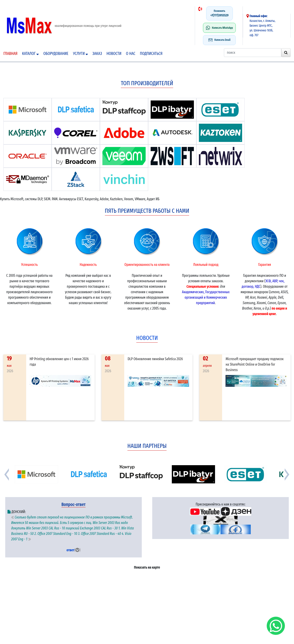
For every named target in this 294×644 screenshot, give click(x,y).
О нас (131, 54)
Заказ (97, 54)
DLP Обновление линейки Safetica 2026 (155, 359)
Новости (114, 54)
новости (147, 338)
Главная (10, 54)
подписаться (151, 54)
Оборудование (56, 54)
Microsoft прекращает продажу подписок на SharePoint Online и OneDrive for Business (255, 364)
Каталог (30, 54)
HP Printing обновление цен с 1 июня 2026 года (59, 362)
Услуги (80, 54)
